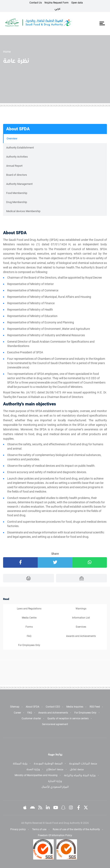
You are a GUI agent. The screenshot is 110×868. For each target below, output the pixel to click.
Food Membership (17, 193)
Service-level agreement (55, 724)
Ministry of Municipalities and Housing (36, 775)
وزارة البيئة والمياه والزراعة (80, 775)
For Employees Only (29, 645)
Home (7, 52)
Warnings (81, 609)
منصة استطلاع (55, 769)
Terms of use (39, 829)
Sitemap (15, 707)
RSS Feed (95, 707)
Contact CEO (53, 707)
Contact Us (36, 3)
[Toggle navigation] (102, 24)
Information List (81, 618)
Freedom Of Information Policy (55, 835)
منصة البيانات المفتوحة (83, 764)
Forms (29, 627)
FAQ (29, 636)
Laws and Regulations (29, 609)
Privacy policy (18, 829)
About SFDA (33, 707)
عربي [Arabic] (57, 8)
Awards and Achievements (81, 636)
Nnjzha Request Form (57, 3)
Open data (77, 3)
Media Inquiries (75, 707)
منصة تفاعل (77, 769)
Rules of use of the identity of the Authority (76, 829)
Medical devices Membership (23, 211)
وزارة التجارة (55, 781)
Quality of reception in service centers (68, 718)
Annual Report (14, 166)
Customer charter (31, 718)
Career (17, 713)
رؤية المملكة (20, 764)
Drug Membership (17, 202)
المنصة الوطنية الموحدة (48, 764)
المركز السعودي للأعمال (55, 787)
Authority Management (19, 184)
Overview (12, 138)
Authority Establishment (20, 148)
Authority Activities (17, 157)
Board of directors (17, 175)
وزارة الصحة (33, 769)
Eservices (81, 627)
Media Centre (29, 618)
